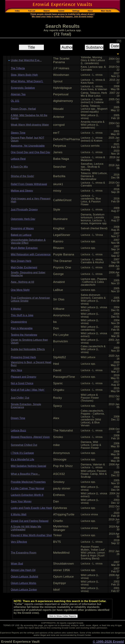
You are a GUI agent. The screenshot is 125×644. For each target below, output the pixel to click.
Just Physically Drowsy (24, 209)
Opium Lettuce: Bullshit (24, 577)
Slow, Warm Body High (24, 75)
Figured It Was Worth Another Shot (31, 535)
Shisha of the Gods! (22, 176)
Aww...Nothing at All (22, 282)
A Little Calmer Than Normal (27, 488)
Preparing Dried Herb (23, 357)
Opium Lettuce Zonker (24, 590)
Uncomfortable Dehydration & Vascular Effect (28, 241)
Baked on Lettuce (21, 235)
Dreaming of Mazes (22, 228)
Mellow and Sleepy (22, 191)
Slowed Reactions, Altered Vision (30, 437)
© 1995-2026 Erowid (108, 642)
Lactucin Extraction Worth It (27, 495)
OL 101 (15, 101)
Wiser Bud (17, 564)
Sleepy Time (18, 133)
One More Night (20, 290)
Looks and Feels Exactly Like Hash (31, 508)
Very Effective (19, 542)
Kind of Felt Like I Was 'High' (28, 390)
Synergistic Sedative (23, 88)
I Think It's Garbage (22, 453)
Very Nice (16, 370)
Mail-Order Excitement (24, 267)
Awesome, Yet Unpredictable (28, 146)
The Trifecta (18, 68)
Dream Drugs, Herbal (23, 109)
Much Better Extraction (24, 248)
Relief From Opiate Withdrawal (29, 184)
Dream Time (18, 418)
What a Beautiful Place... (25, 474)
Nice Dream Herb (21, 261)
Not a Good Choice (22, 383)
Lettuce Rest (18, 159)
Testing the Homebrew (24, 335)
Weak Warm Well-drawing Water (30, 125)
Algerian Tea (18, 94)
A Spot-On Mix (19, 167)
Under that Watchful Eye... (26, 60)
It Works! (16, 309)
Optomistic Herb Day (23, 219)
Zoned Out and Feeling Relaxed (30, 521)
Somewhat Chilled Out (24, 445)
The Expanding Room (24, 553)
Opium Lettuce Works (24, 583)
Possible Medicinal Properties (28, 482)
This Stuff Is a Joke (22, 315)
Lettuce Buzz (18, 430)
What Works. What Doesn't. (27, 81)
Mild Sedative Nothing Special (28, 466)
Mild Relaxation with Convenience (31, 254)
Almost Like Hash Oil (23, 570)
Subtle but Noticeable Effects (28, 349)
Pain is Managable (22, 328)
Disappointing (19, 322)
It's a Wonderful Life (22, 459)
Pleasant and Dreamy (24, 377)
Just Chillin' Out (20, 398)
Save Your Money (21, 501)
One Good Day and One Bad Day (31, 152)
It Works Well (19, 514)
